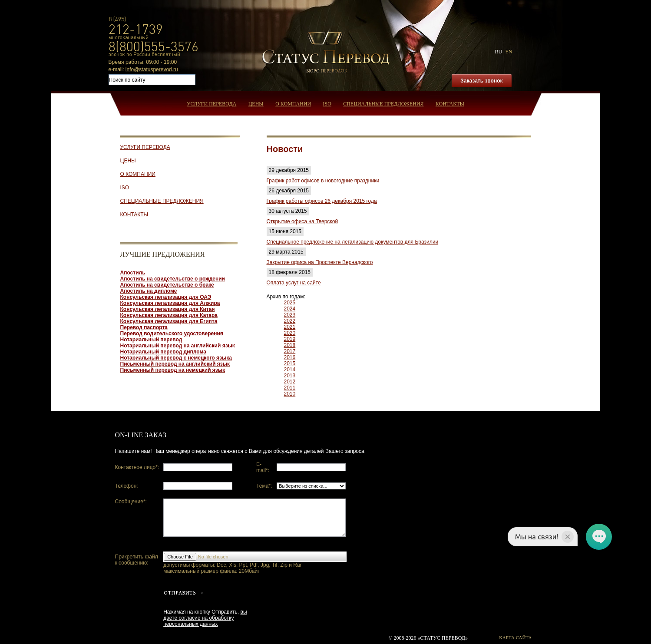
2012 (290, 382)
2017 (290, 351)
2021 (290, 327)
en (509, 52)
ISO (327, 104)
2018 (290, 345)
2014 (290, 370)
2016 (290, 357)
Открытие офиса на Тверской (302, 221)
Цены (256, 104)
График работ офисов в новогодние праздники (323, 181)
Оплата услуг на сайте (294, 283)
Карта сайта (515, 637)
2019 (290, 339)
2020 (290, 333)
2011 (290, 388)
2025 (290, 303)
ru (498, 52)
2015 (290, 363)
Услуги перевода (211, 104)
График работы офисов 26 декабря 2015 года (322, 201)
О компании (293, 104)
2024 (290, 309)
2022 (290, 321)
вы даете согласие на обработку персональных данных (205, 618)
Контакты (450, 104)
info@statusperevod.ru (152, 69)
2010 (290, 394)
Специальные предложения (383, 104)
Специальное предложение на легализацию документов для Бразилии (353, 242)
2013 (290, 376)
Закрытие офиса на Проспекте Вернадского (320, 262)
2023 (290, 315)
